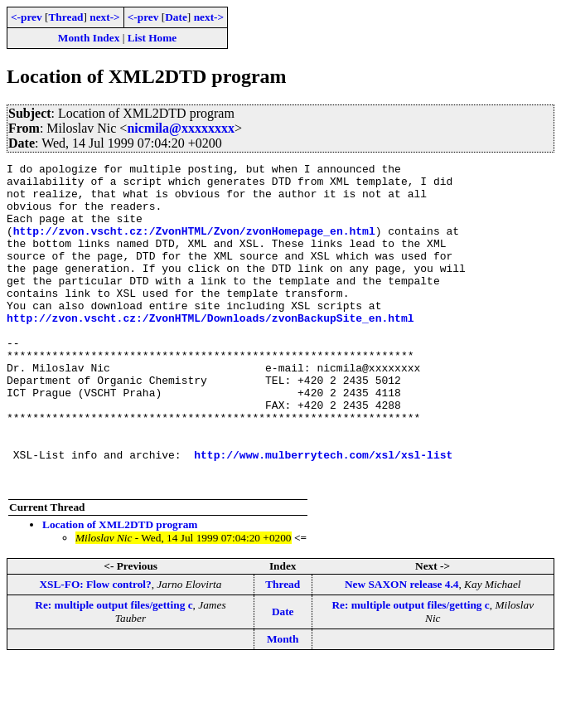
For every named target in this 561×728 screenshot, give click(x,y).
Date (176, 17)
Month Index (89, 38)
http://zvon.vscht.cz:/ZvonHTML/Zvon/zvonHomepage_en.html (194, 245)
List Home (152, 38)
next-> (104, 17)
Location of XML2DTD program (120, 589)
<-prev (27, 17)
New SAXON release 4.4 (401, 649)
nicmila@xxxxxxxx (181, 128)
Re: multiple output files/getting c (114, 670)
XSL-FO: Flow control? (95, 649)
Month (283, 704)
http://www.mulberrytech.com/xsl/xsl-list (323, 514)
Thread (65, 17)
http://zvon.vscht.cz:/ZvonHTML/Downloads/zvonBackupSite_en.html (210, 350)
